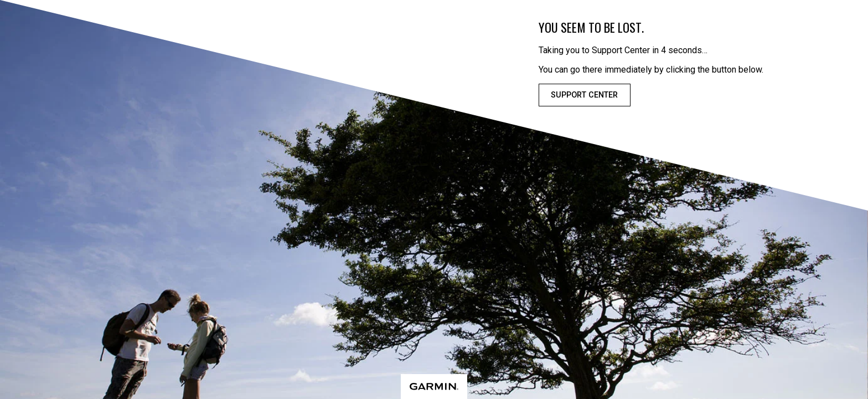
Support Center (584, 95)
